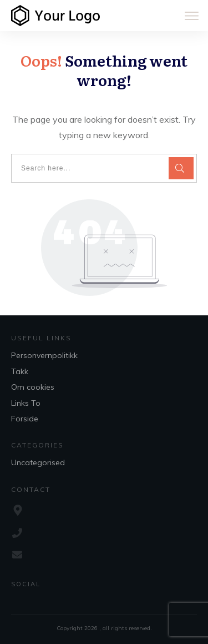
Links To (26, 403)
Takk (20, 371)
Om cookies (33, 387)
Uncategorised (38, 462)
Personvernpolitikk (44, 355)
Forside (25, 419)
